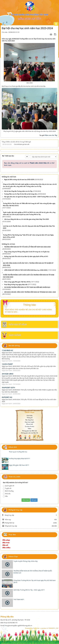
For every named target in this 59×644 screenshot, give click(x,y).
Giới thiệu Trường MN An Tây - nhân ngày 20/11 (29, 590)
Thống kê (30, 418)
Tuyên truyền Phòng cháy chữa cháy (26, 561)
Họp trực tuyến (29, 422)
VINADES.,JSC (53, 628)
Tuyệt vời (7, 488)
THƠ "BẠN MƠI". (19, 599)
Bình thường (8, 491)
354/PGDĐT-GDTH (8, 388)
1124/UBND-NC (7, 350)
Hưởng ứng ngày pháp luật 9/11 (19, 458)
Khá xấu (7, 494)
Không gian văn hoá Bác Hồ (29, 433)
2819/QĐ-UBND (8, 374)
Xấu (5, 496)
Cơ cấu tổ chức (30, 426)
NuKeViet (36, 628)
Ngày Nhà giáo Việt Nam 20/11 (19, 465)
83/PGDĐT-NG (7, 397)
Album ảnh (30, 424)
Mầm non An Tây (51, 135)
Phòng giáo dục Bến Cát (29, 431)
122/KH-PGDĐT (7, 364)
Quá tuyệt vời (9, 486)
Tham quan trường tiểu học (18, 452)
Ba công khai (29, 420)
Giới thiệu (30, 416)
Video (30, 429)
